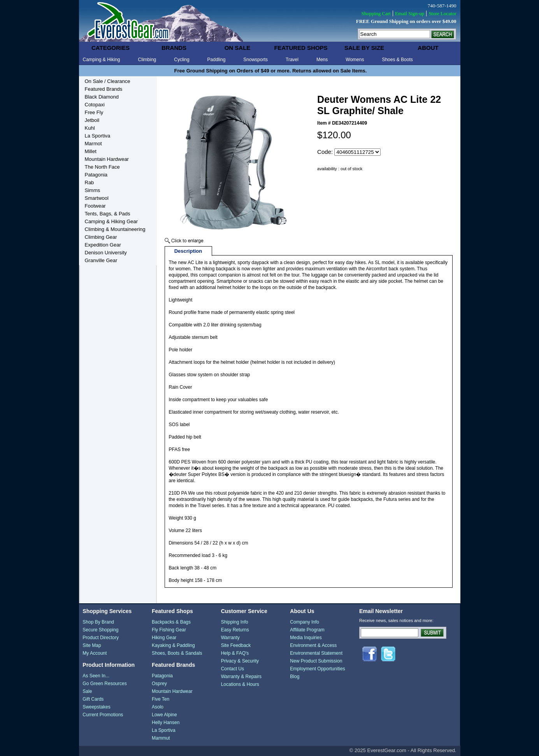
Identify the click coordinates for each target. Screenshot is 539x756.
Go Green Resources (104, 684)
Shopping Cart (376, 13)
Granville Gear (101, 260)
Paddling (217, 60)
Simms (93, 190)
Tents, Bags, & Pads (108, 214)
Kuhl (90, 128)
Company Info (305, 622)
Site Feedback (236, 645)
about (428, 48)
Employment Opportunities (317, 669)
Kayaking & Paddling (173, 645)
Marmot (93, 144)
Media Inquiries (306, 638)
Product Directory (101, 638)
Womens (355, 60)
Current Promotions (103, 715)
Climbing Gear (101, 237)
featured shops (301, 48)
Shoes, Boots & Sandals (177, 653)
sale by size (364, 48)
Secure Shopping (100, 630)
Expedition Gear (103, 245)
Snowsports (255, 60)
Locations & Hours (240, 684)
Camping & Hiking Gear (111, 221)
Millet (91, 151)
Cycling (182, 60)
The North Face (102, 167)
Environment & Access (313, 645)
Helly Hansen (166, 723)
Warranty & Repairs (241, 677)
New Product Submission (316, 661)
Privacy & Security (240, 661)
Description (188, 251)
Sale (87, 691)
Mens (322, 60)
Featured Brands (104, 89)
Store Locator (442, 13)
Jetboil (92, 120)
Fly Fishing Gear (169, 630)
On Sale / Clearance (108, 81)
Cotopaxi (95, 105)
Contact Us (233, 669)
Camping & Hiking (102, 60)
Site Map (92, 645)
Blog (295, 677)
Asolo (158, 707)
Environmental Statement (316, 653)
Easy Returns (235, 630)
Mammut (161, 738)
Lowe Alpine (164, 715)
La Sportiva (98, 136)
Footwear (95, 206)
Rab (90, 182)
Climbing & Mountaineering (115, 229)
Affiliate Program (307, 630)
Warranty (230, 638)
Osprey (159, 684)
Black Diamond (102, 97)
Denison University (106, 253)
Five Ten (161, 699)
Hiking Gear (164, 638)
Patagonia (96, 175)
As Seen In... (96, 676)
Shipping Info (235, 622)
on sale (238, 48)
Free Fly (94, 112)
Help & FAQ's (235, 653)
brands (174, 48)
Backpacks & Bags (171, 622)
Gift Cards (93, 699)
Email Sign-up (410, 13)
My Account (95, 653)
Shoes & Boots (397, 60)
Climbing (147, 60)
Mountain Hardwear (107, 159)
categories (111, 48)
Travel (292, 60)
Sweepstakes (96, 707)
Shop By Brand (98, 622)
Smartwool (97, 198)
